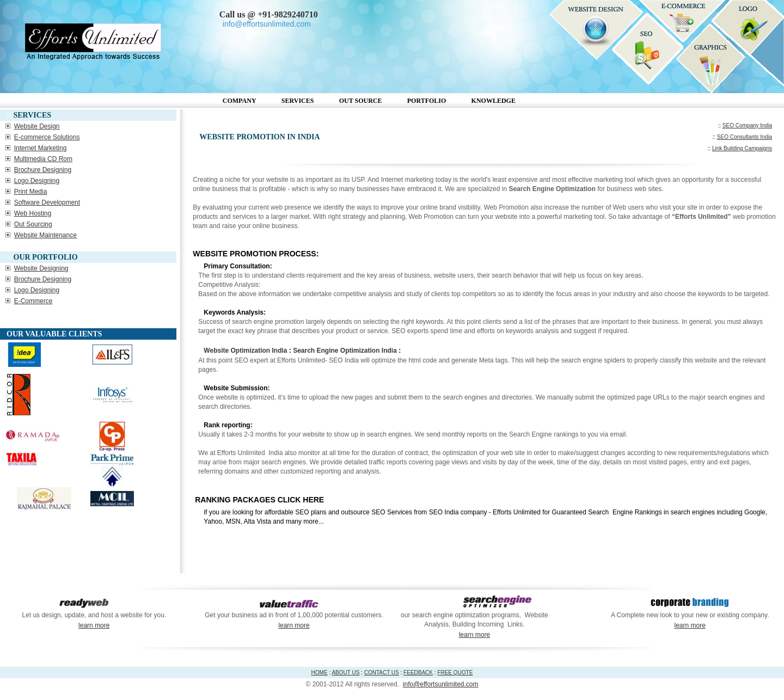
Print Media (31, 192)
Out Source (361, 101)
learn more (94, 625)
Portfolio (427, 101)
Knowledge (494, 101)
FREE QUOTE (455, 673)
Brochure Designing (43, 170)
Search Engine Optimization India (345, 351)
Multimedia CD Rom (43, 159)
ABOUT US (345, 673)
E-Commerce (33, 301)
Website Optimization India (245, 351)
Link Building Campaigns (742, 148)
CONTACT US (382, 673)
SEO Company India (747, 125)
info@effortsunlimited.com (441, 684)
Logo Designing (37, 181)
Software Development (47, 202)
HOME (320, 673)
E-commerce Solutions (47, 137)
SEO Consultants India (745, 137)
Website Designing (41, 268)
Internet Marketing (41, 148)
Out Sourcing (33, 224)
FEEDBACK (418, 673)
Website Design (37, 126)
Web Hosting (33, 213)
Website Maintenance (45, 235)
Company (240, 101)
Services (298, 101)
